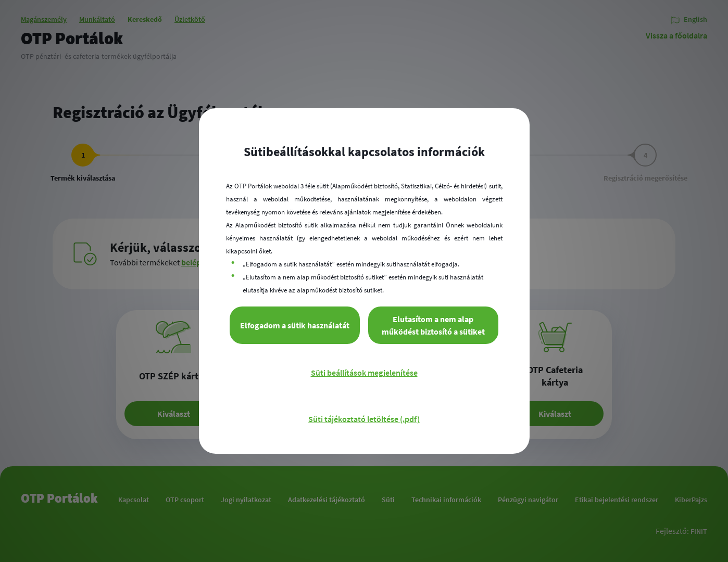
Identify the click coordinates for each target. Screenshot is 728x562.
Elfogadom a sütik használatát (295, 325)
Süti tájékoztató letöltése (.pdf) (364, 419)
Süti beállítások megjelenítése (364, 373)
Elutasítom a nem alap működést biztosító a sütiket (433, 325)
